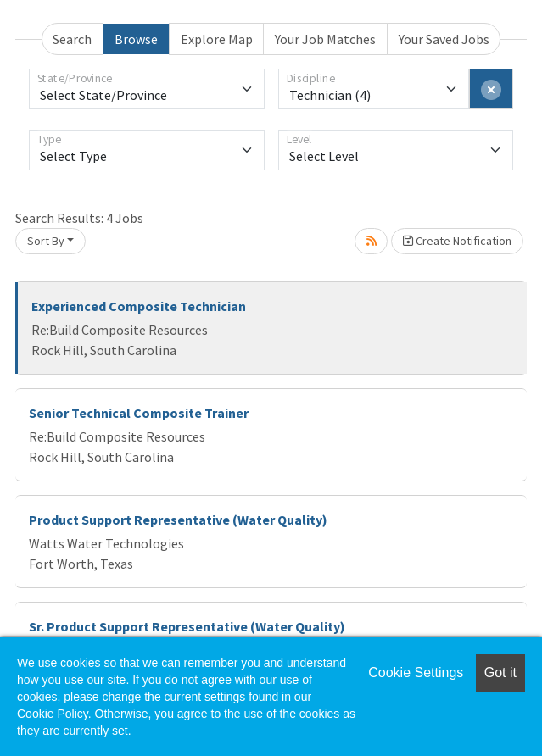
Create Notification (457, 241)
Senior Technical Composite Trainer (139, 413)
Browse (136, 39)
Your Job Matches (325, 39)
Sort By (46, 241)
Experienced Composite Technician (139, 306)
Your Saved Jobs (444, 39)
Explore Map (217, 39)
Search (72, 39)
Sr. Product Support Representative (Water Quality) (187, 626)
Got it (500, 673)
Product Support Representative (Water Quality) (178, 520)
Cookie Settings (416, 673)
